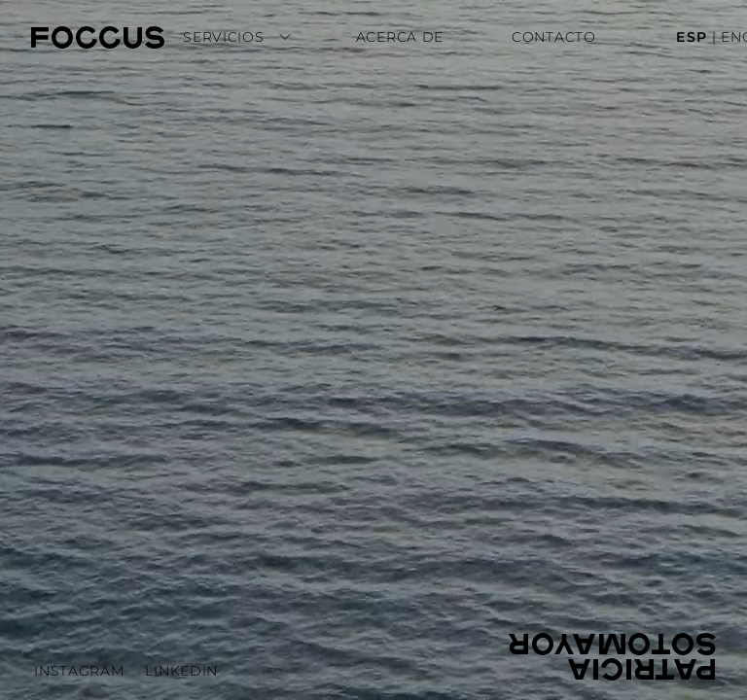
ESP (692, 37)
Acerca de (400, 37)
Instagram (79, 671)
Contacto (554, 37)
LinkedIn (181, 671)
